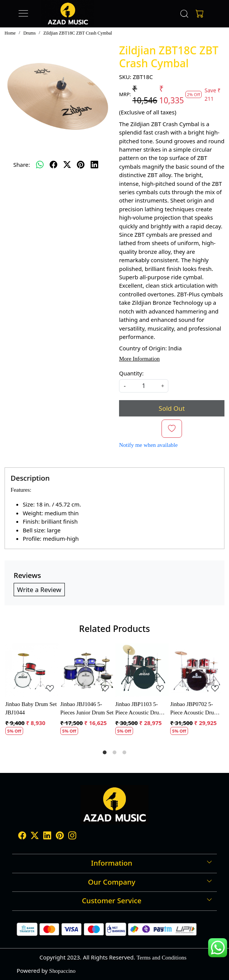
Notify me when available (148, 445)
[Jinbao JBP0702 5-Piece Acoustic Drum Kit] (197, 670)
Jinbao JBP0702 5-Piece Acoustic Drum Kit (194, 709)
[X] (35, 837)
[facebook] (53, 165)
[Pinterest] (60, 837)
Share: (22, 165)
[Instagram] (72, 837)
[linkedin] (94, 165)
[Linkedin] (47, 837)
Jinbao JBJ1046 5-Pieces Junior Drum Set (87, 708)
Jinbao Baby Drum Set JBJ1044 (31, 708)
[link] (184, 14)
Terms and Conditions (162, 958)
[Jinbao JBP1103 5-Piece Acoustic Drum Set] (142, 670)
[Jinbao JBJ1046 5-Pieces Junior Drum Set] (87, 670)
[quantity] (144, 386)
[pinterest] (81, 165)
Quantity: (131, 373)
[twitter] (67, 165)
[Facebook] (22, 837)
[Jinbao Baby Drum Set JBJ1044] (32, 670)
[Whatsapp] (40, 165)
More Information (139, 359)
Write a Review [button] (39, 590)
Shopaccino (63, 971)
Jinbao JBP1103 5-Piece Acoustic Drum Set (139, 709)
